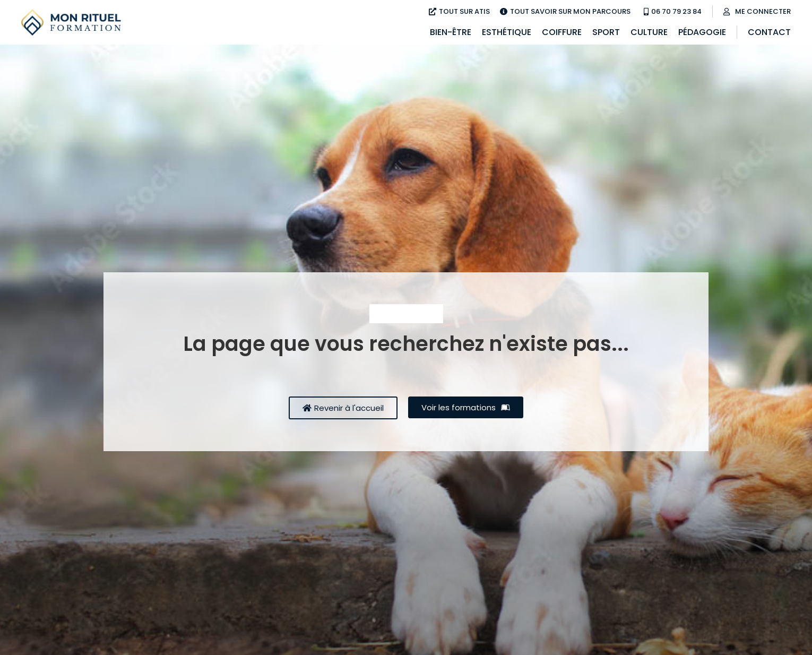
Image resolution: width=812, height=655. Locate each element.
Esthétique (507, 32)
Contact (769, 32)
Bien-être (451, 32)
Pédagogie (702, 32)
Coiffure (562, 32)
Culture (649, 32)
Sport (606, 32)
